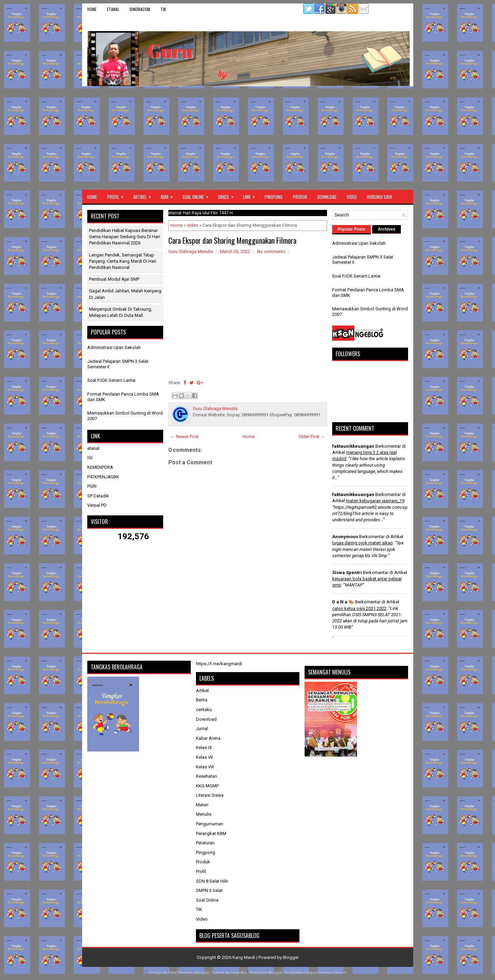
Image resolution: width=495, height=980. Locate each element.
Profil (118, 195)
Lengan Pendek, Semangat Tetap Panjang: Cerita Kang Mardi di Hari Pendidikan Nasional (123, 261)
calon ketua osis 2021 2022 (359, 608)
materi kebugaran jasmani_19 (375, 501)
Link (251, 195)
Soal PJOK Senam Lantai (111, 380)
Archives (387, 229)
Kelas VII (204, 757)
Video (352, 197)
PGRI (92, 486)
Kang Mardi (244, 957)
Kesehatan (206, 776)
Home (92, 9)
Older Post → (312, 436)
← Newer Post (185, 436)
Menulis (204, 814)
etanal (113, 9)
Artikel (144, 195)
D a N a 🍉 (343, 602)
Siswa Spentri (347, 573)
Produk (300, 197)
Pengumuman (210, 824)
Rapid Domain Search (326, 973)
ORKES (228, 195)
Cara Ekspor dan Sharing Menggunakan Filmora (232, 240)
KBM (169, 195)
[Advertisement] (248, 138)
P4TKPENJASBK (103, 477)
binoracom (140, 9)
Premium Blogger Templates (276, 973)
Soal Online (198, 195)
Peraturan (205, 843)
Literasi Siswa (210, 795)
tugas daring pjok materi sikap (363, 543)
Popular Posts (352, 229)
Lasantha (239, 973)
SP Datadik (98, 496)
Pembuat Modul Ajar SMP (114, 279)
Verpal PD (97, 505)
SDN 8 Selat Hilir (212, 881)
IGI (90, 458)
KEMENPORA (100, 467)
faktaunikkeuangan (353, 446)
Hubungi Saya (379, 197)
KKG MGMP (207, 786)
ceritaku (204, 710)
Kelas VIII (205, 767)
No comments (271, 251)
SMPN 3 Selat (209, 890)
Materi (202, 805)
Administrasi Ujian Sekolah (114, 347)
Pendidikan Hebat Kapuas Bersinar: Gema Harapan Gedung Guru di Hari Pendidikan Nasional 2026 (125, 237)
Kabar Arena (208, 738)
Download (327, 197)
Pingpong (274, 197)
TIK (163, 9)
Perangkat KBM (211, 833)
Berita (202, 700)
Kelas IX (204, 748)
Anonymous (345, 537)
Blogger (291, 957)
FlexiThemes (180, 973)
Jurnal (202, 729)
